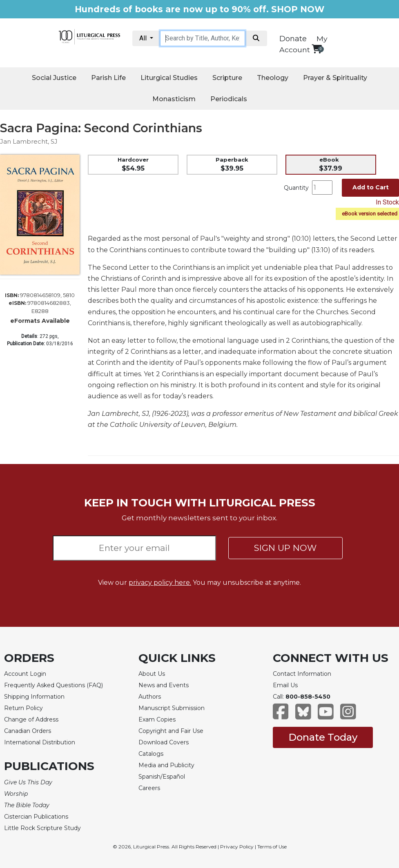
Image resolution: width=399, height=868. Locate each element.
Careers (149, 788)
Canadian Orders (28, 731)
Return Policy (23, 708)
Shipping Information (34, 697)
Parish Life (108, 78)
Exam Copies (157, 719)
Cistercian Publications (36, 817)
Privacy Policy (237, 847)
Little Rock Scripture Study (42, 828)
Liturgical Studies (169, 78)
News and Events (164, 685)
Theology (273, 78)
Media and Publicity (166, 765)
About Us (152, 674)
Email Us (285, 685)
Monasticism (174, 99)
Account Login (25, 674)
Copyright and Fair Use (171, 731)
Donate (293, 39)
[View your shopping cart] (317, 49)
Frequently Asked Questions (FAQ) (53, 685)
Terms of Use (272, 847)
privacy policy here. (160, 583)
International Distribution (40, 742)
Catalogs (151, 754)
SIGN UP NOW (285, 548)
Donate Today (323, 737)
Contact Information (302, 674)
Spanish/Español (162, 777)
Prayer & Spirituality (335, 78)
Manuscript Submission (172, 708)
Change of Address (31, 719)
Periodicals (229, 99)
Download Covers (164, 742)
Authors (150, 697)
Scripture (227, 78)
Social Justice (54, 78)
